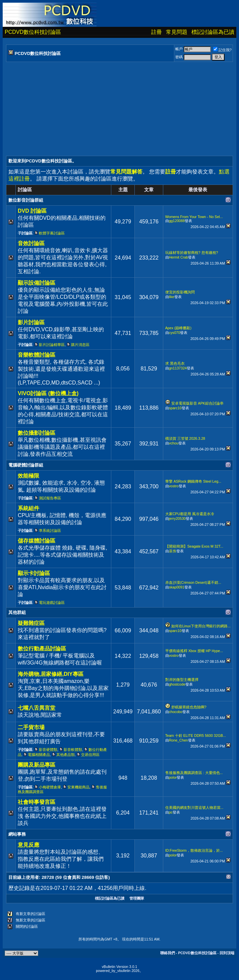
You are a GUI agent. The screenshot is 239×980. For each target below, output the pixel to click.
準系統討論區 (50, 531)
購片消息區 (80, 345)
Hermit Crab (178, 257)
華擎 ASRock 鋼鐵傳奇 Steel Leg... (193, 481)
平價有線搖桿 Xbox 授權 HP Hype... (194, 651)
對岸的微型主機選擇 (182, 680)
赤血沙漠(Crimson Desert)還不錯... (193, 582)
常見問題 (177, 32)
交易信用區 (90, 755)
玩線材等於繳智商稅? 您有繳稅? (192, 253)
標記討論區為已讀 (213, 32)
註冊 (157, 32)
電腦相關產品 (39, 755)
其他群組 (17, 612)
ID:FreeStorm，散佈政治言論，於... (194, 850)
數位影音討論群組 (26, 200)
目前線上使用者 (24, 877)
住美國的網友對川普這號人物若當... (194, 808)
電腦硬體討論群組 (26, 465)
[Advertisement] (119, 109)
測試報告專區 (50, 498)
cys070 (175, 333)
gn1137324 (178, 368)
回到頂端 (227, 953)
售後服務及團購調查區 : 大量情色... (194, 773)
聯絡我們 (168, 953)
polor (173, 777)
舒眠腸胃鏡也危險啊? (189, 707)
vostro (174, 486)
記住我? (222, 50)
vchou (174, 443)
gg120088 (177, 221)
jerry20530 (177, 518)
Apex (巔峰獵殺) (178, 328)
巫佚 (173, 551)
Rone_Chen (178, 740)
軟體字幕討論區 (52, 233)
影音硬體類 (48, 750)
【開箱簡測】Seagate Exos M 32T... (194, 546)
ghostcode (177, 684)
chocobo (176, 712)
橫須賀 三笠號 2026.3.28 (185, 438)
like (172, 297)
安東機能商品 (78, 787)
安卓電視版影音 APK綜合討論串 (197, 403)
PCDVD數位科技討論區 (33, 32)
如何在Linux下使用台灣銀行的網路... (201, 626)
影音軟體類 (73, 750)
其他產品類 (66, 755)
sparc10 (175, 408)
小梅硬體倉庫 (50, 787)
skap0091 (177, 587)
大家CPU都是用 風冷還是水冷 (190, 514)
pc (171, 812)
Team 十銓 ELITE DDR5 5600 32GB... (196, 736)
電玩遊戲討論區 (52, 603)
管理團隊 (137, 898)
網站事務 (17, 834)
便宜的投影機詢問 (180, 292)
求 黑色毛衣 (175, 363)
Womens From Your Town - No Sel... (194, 217)
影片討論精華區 (52, 345)
